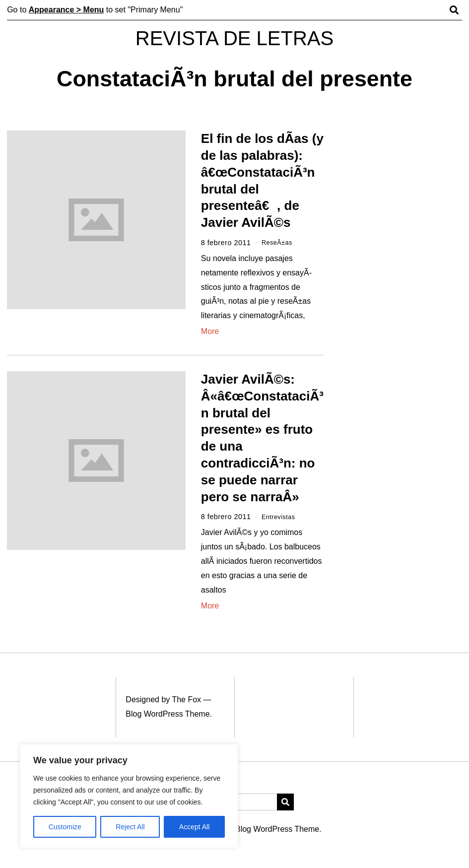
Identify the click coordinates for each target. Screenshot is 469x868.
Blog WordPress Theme (167, 714)
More (210, 331)
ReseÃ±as (279, 243)
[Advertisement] (402, 184)
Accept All (194, 827)
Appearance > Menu (67, 10)
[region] (129, 796)
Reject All (130, 827)
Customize (65, 827)
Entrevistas (281, 517)
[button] (285, 802)
